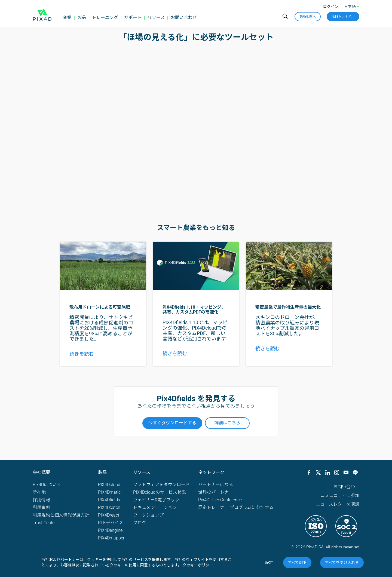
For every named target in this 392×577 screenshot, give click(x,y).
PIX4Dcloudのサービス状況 (160, 492)
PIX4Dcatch (109, 507)
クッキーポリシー (198, 565)
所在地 (39, 492)
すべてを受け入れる (342, 563)
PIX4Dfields (109, 500)
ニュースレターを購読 (338, 504)
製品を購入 (308, 16)
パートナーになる (216, 485)
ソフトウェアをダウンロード (161, 485)
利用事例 (41, 507)
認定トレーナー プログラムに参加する (236, 507)
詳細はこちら (227, 423)
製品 (82, 18)
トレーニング (105, 18)
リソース (156, 18)
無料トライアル (343, 16)
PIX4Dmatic (109, 492)
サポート (133, 18)
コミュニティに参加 (340, 495)
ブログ (140, 523)
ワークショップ (148, 515)
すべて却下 (297, 563)
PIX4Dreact (109, 515)
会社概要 (41, 472)
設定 (269, 563)
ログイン (331, 7)
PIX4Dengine (110, 530)
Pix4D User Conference (220, 500)
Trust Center (44, 523)
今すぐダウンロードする (172, 423)
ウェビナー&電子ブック (156, 500)
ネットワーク (211, 472)
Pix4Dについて (47, 485)
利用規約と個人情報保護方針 (61, 515)
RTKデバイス (111, 523)
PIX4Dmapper (111, 538)
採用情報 (41, 500)
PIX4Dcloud (109, 485)
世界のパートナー (216, 492)
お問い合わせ (184, 18)
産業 (67, 18)
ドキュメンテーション (155, 507)
